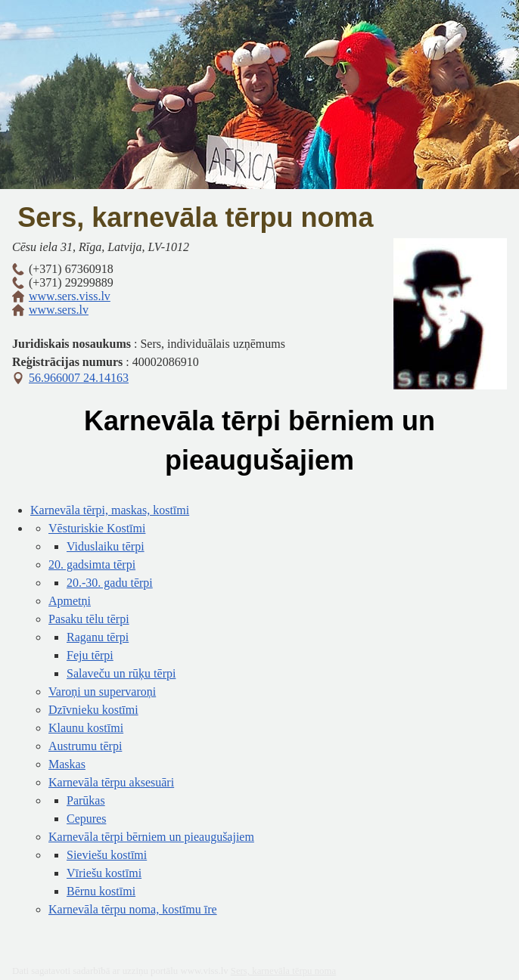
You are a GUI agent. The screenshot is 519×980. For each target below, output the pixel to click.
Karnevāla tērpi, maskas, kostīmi (110, 510)
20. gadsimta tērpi (92, 564)
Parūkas (86, 800)
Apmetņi (70, 601)
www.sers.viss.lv (70, 296)
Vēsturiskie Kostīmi (97, 528)
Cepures (86, 819)
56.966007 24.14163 (79, 378)
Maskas (67, 764)
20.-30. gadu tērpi (110, 583)
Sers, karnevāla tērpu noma (195, 217)
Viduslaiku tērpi (106, 546)
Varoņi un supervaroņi (102, 692)
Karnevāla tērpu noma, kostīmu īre (133, 909)
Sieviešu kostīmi (107, 855)
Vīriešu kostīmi (104, 873)
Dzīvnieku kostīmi (93, 710)
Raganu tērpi (98, 637)
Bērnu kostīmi (101, 891)
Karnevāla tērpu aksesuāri (111, 782)
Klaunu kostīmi (86, 728)
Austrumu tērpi (85, 746)
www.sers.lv (59, 310)
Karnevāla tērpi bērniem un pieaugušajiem (151, 837)
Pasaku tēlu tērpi (89, 619)
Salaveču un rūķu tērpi (121, 673)
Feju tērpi (90, 655)
